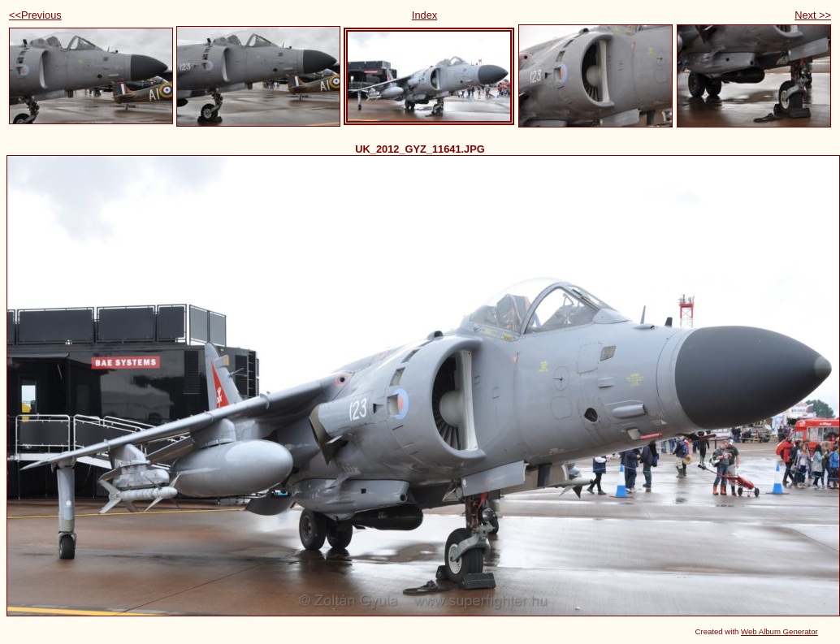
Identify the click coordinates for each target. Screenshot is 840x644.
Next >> (813, 15)
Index (424, 15)
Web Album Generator (779, 631)
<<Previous (35, 15)
